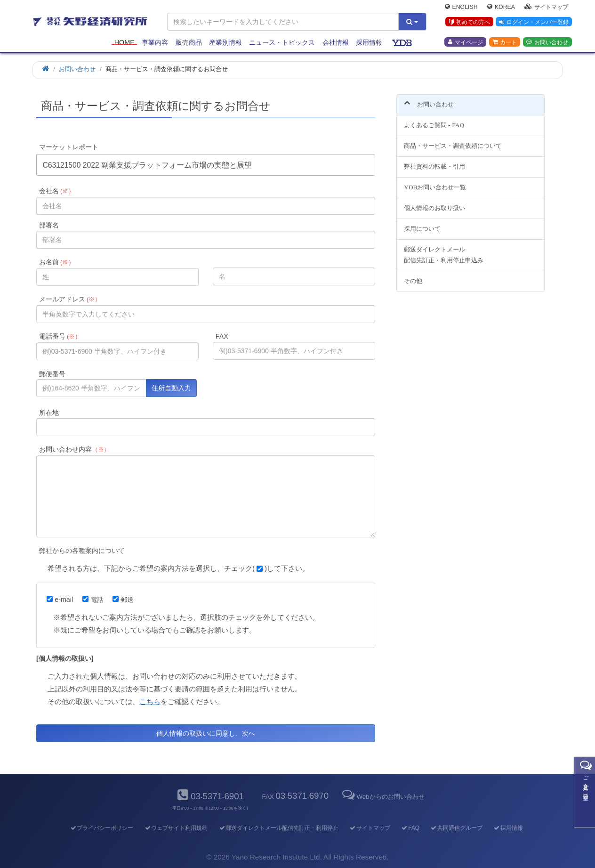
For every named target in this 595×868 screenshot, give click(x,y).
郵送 (123, 600)
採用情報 (369, 43)
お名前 (57, 262)
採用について (422, 223)
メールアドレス (70, 299)
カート (505, 43)
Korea (501, 8)
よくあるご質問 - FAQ (434, 120)
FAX (222, 336)
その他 (413, 275)
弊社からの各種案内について (82, 551)
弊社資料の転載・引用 (434, 161)
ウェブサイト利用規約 (176, 828)
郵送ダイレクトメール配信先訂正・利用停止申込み (444, 249)
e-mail (60, 600)
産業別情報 (225, 43)
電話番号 (60, 336)
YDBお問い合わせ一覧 (435, 182)
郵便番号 (52, 374)
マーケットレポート (69, 147)
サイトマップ (546, 8)
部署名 (49, 225)
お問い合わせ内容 (75, 449)
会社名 (57, 191)
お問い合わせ (547, 43)
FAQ (410, 828)
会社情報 (336, 43)
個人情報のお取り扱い (434, 202)
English (461, 8)
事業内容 (155, 43)
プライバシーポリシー (101, 828)
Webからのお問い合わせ (382, 797)
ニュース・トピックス (282, 43)
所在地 (49, 413)
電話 (93, 600)
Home (125, 43)
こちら (150, 702)
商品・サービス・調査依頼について (453, 141)
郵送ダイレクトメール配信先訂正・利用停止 (278, 828)
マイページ (466, 43)
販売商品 (189, 43)
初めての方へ (469, 23)
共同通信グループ (456, 828)
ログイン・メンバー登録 (533, 23)
